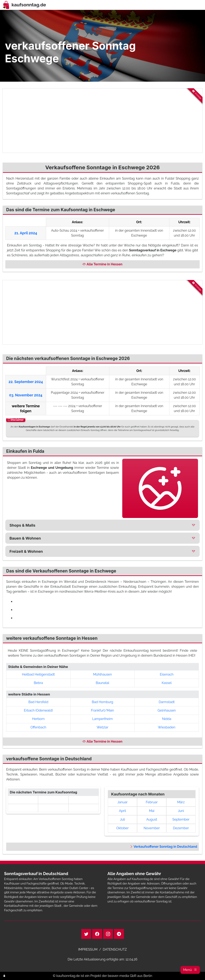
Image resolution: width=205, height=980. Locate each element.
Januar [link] (122, 802)
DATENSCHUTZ (115, 949)
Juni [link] (181, 811)
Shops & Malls (22, 525)
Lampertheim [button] (102, 719)
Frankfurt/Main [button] (102, 710)
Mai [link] (152, 811)
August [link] (152, 819)
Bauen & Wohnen (25, 538)
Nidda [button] (167, 719)
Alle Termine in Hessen (102, 264)
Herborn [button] (38, 719)
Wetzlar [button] (103, 727)
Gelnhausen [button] (167, 710)
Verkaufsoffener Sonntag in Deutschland (163, 847)
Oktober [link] (122, 828)
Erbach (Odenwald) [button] (38, 710)
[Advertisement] (102, 121)
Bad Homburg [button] (102, 702)
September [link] (181, 819)
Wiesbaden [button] (167, 727)
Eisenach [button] (167, 674)
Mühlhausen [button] (102, 674)
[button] (190, 970)
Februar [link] (152, 802)
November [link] (152, 828)
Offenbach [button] (38, 727)
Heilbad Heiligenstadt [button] (38, 674)
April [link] (122, 811)
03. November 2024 (26, 395)
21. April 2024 (26, 233)
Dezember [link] (181, 828)
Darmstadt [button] (167, 702)
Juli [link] (123, 819)
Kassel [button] (167, 683)
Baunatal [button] (102, 683)
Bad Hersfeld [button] (38, 702)
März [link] (181, 802)
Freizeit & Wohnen (26, 551)
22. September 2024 (26, 382)
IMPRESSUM (88, 949)
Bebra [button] (38, 683)
